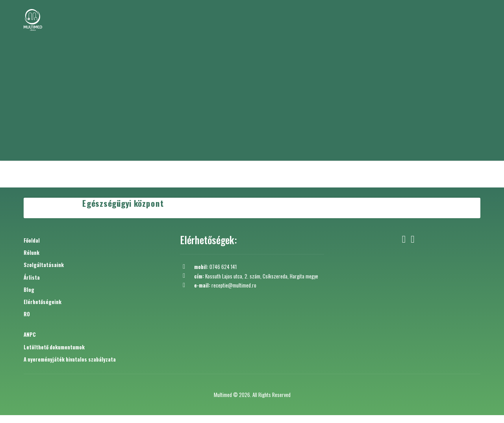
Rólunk (31, 252)
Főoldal (32, 240)
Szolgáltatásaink (44, 265)
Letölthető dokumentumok (54, 347)
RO (27, 314)
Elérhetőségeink (43, 302)
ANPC (30, 334)
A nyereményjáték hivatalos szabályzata (70, 359)
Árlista (32, 277)
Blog (29, 289)
